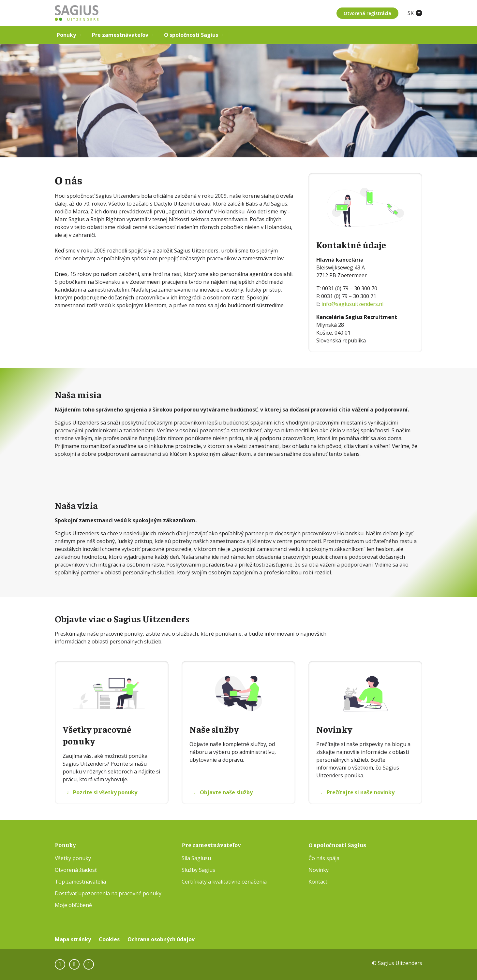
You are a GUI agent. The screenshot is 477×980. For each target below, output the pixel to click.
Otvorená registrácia (367, 13)
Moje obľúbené (73, 905)
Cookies (109, 939)
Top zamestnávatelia (80, 882)
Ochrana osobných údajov (161, 939)
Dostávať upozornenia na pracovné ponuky (108, 893)
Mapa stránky (73, 939)
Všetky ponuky (73, 858)
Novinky (319, 870)
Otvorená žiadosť (76, 870)
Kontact (318, 882)
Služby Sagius (198, 870)
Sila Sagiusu (196, 858)
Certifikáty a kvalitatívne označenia (224, 882)
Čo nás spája (324, 858)
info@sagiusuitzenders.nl (352, 304)
